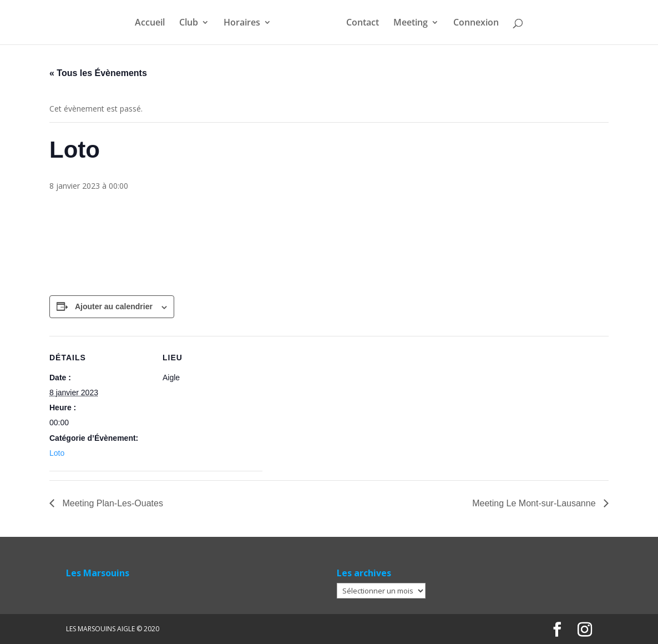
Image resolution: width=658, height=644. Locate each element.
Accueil (150, 23)
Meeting (411, 23)
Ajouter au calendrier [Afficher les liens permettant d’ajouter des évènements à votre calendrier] (114, 306)
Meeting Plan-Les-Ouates (112, 503)
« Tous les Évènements (98, 73)
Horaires (242, 23)
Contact (363, 23)
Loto (57, 453)
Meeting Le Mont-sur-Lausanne (535, 503)
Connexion (476, 23)
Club (189, 23)
